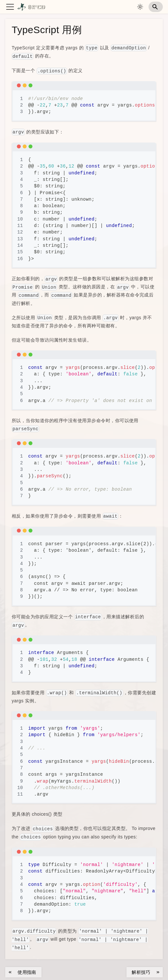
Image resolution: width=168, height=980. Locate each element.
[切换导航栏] (10, 7)
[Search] (156, 7)
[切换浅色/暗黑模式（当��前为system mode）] (140, 7)
